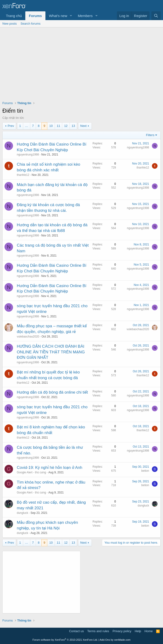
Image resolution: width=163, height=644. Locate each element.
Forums (35, 16)
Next (83, 126)
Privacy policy (122, 631)
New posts (10, 24)
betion (145, 471)
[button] (71, 16)
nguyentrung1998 (28, 155)
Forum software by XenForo (65, 640)
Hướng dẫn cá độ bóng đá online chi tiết (52, 392)
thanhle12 (23, 175)
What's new (58, 16)
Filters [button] (150, 135)
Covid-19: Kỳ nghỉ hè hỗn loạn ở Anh (50, 468)
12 (66, 126)
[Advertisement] (81, 63)
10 (51, 126)
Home (149, 631)
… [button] (27, 126)
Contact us (76, 631)
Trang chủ (14, 16)
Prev (11, 126)
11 (58, 126)
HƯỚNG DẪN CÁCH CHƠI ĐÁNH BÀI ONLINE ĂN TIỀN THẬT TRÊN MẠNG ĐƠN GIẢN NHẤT (51, 352)
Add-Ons (105, 640)
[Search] (156, 16)
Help (138, 631)
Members (85, 16)
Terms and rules (98, 631)
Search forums (31, 24)
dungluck (22, 513)
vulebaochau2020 (28, 337)
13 (73, 126)
